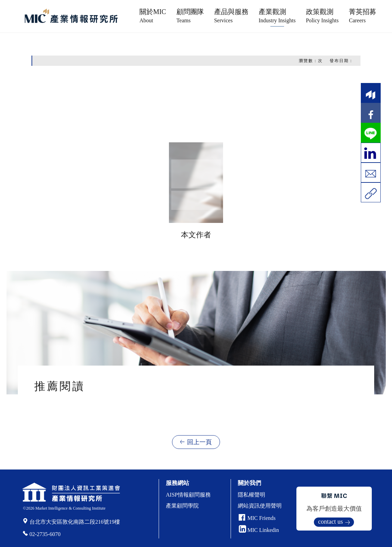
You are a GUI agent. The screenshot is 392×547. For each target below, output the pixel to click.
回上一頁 (199, 442)
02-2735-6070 (45, 534)
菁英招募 (363, 16)
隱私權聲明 (252, 495)
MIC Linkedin (259, 530)
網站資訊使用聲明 (260, 506)
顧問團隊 (190, 16)
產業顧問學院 (182, 506)
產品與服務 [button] (231, 16)
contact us (330, 522)
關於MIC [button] (153, 16)
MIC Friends (261, 518)
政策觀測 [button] (322, 16)
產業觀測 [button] (277, 16)
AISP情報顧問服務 (188, 495)
